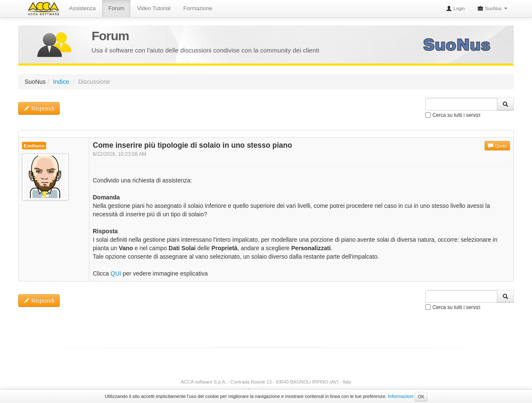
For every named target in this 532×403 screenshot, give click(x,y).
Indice (61, 82)
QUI (116, 273)
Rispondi (39, 108)
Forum (116, 8)
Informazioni (401, 396)
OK (421, 397)
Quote (497, 146)
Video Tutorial (154, 8)
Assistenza (82, 8)
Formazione (198, 8)
